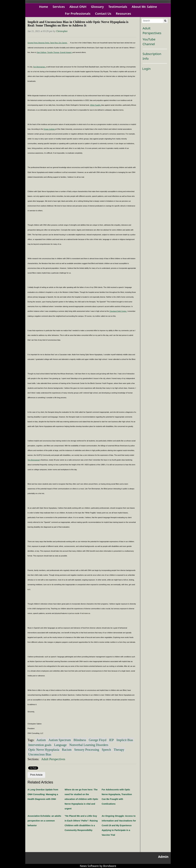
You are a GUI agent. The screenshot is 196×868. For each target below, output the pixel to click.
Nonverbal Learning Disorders (89, 745)
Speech (106, 750)
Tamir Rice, (54, 43)
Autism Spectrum (60, 740)
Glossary (97, 7)
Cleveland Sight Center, (118, 311)
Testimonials (118, 7)
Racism (67, 750)
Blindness (80, 740)
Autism (41, 740)
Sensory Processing (87, 750)
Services (59, 7)
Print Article (36, 775)
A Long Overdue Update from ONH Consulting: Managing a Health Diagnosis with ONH (43, 794)
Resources (123, 14)
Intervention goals (40, 745)
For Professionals (78, 14)
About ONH (78, 7)
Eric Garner (63, 43)
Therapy (119, 750)
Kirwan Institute (49, 129)
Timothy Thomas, (54, 52)
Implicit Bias (125, 740)
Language (60, 745)
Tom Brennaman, (40, 67)
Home (43, 7)
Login (146, 69)
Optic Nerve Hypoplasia (44, 750)
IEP (111, 740)
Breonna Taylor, (44, 43)
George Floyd (98, 740)
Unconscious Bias (40, 754)
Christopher (62, 31)
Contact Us (103, 14)
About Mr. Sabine (144, 7)
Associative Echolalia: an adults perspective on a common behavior (44, 821)
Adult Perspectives (53, 759)
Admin (163, 857)
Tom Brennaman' (34, 460)
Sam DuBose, (42, 52)
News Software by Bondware (98, 866)
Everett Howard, (66, 52)
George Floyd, (33, 43)
